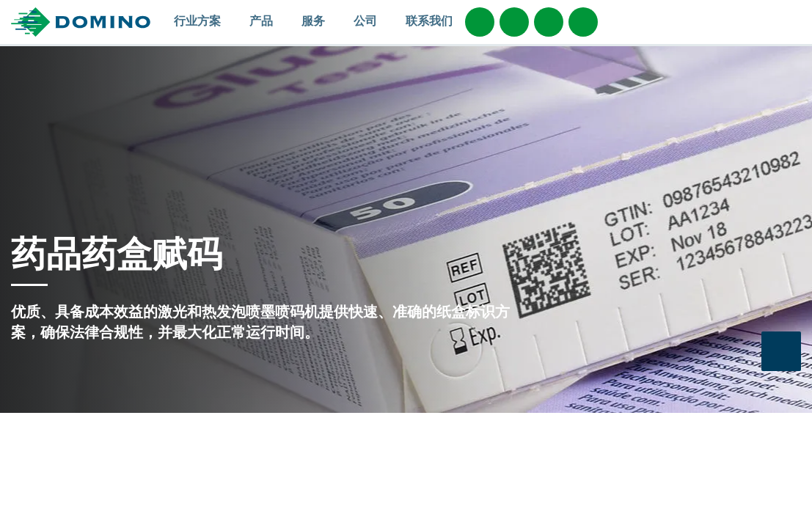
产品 (268, 21)
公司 (372, 21)
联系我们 (429, 21)
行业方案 (204, 21)
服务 (320, 21)
